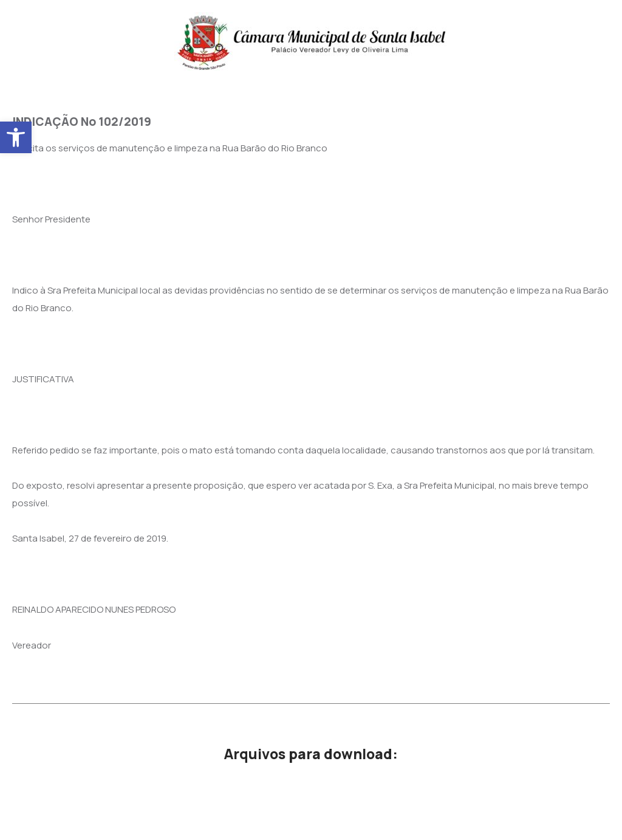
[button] (16, 137)
